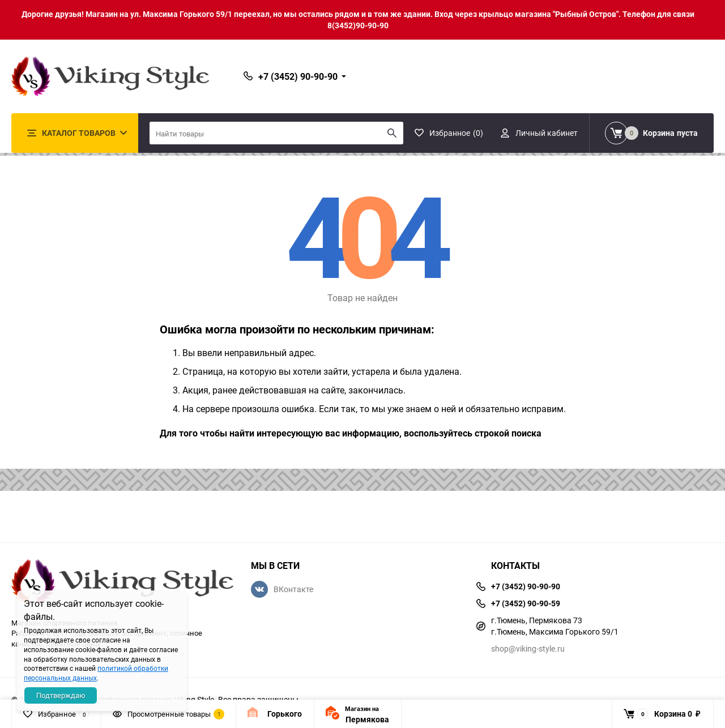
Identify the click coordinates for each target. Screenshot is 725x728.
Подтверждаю (61, 695)
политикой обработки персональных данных (96, 673)
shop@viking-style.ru (528, 648)
